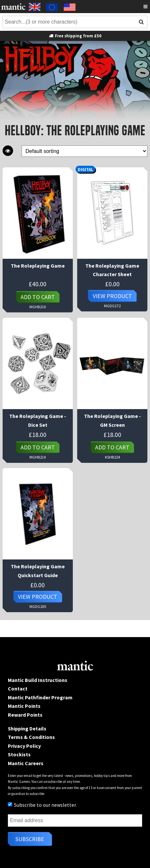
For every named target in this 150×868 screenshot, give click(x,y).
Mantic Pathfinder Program (40, 697)
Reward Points (25, 715)
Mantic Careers (26, 763)
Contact (18, 689)
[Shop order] (84, 151)
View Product (112, 296)
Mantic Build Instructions (38, 680)
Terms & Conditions (31, 737)
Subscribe (30, 839)
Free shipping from (75, 36)
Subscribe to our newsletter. (42, 805)
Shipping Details (27, 728)
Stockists (19, 754)
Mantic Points (24, 706)
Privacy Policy (24, 746)
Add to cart (38, 297)
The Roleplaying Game (38, 266)
